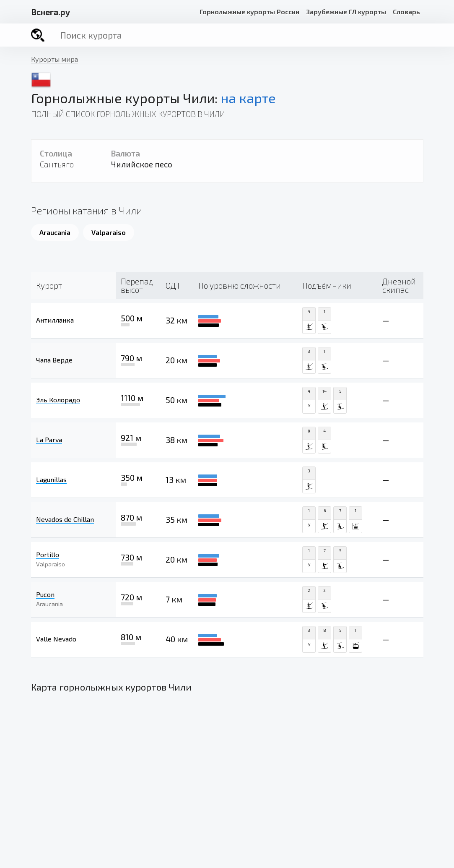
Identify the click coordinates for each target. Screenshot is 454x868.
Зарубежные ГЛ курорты (346, 12)
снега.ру (51, 12)
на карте (248, 98)
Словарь (406, 12)
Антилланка (55, 320)
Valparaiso (109, 232)
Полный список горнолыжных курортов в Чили (128, 114)
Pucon (45, 594)
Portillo (48, 554)
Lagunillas (51, 479)
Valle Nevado (56, 639)
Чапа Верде (54, 360)
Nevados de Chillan (65, 519)
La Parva (49, 439)
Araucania (55, 232)
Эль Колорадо (58, 400)
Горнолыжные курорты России (249, 12)
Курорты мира (54, 59)
